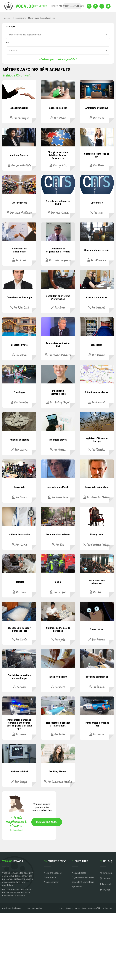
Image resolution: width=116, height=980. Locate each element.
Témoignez (79, 6)
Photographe (97, 535)
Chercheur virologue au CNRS (58, 203)
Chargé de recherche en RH (97, 155)
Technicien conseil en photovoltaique (19, 677)
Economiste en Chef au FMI (58, 345)
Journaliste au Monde (58, 487)
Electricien (97, 345)
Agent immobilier (19, 108)
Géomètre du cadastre (97, 392)
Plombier (19, 582)
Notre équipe (50, 877)
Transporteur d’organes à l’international (58, 724)
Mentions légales (35, 908)
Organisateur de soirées (83, 877)
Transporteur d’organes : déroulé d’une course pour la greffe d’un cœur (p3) (19, 724)
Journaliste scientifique (97, 487)
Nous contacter (51, 882)
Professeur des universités (97, 582)
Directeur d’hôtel (19, 345)
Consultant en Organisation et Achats (58, 250)
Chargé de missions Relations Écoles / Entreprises (58, 155)
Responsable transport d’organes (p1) (19, 629)
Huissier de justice (19, 440)
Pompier (58, 582)
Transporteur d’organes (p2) (97, 724)
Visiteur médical (19, 772)
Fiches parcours (60, 6)
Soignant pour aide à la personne (58, 629)
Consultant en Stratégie (19, 298)
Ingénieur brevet (58, 440)
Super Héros (97, 629)
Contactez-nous (47, 822)
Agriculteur (77, 887)
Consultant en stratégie (97, 250)
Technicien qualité (58, 677)
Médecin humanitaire (19, 535)
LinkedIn (105, 879)
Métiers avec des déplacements (42, 18)
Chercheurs (97, 203)
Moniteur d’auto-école (58, 535)
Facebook (106, 884)
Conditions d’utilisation (12, 908)
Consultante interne (97, 298)
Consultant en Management (19, 250)
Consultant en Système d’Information (58, 297)
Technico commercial (97, 677)
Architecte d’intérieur (97, 108)
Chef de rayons (19, 203)
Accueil (7, 18)
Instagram (106, 873)
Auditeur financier (19, 155)
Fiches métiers (39, 6)
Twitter (105, 890)
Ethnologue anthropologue (58, 392)
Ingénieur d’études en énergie (97, 440)
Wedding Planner (58, 772)
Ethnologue (19, 392)
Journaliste (19, 487)
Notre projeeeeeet (53, 873)
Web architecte (79, 873)
